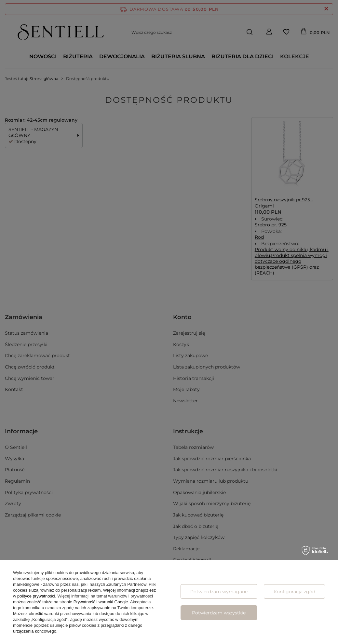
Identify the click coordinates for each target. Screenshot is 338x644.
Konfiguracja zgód (294, 592)
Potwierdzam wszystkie (219, 613)
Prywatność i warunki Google (101, 602)
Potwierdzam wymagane (219, 592)
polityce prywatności (36, 596)
